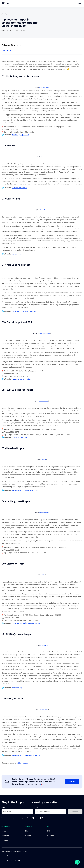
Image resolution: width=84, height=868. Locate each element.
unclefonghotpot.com (20, 135)
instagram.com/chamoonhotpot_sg (26, 623)
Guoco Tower (44, 210)
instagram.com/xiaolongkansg (24, 311)
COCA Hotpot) (22, 763)
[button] (80, 4)
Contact (51, 836)
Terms (4, 856)
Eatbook (44, 459)
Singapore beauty (44, 513)
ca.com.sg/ (18, 688)
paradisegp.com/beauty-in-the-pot (26, 755)
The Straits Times (44, 88)
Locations (5, 836)
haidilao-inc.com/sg (20, 188)
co (13, 688)
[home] (5, 4)
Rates (4, 831)
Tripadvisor (44, 157)
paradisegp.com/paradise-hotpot (25, 490)
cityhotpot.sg (17, 254)
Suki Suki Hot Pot (44, 401)
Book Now (72, 782)
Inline (44, 575)
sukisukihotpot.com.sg (21, 437)
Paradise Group (44, 710)
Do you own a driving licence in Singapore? (15, 818)
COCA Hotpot (44, 645)
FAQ (49, 831)
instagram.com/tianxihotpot (23, 379)
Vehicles (5, 840)
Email (37, 807)
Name (4, 807)
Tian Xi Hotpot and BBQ (44, 333)
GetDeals (29, 836)
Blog (27, 831)
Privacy (10, 856)
